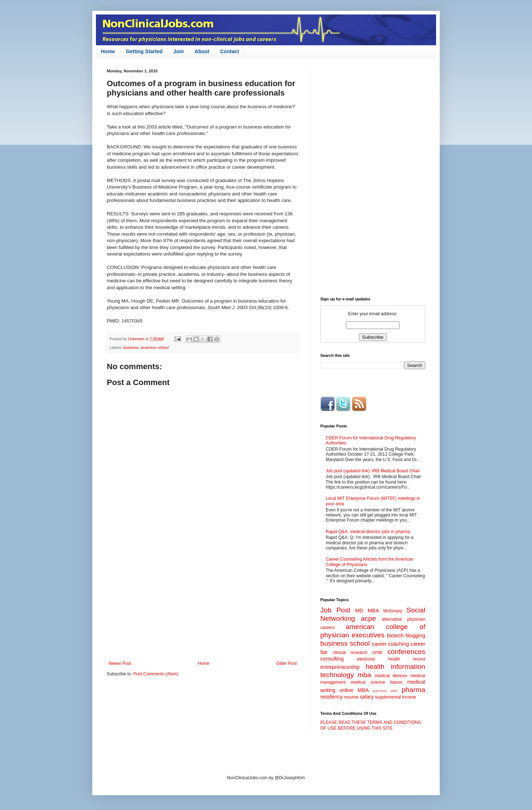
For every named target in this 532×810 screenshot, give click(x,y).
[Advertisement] (203, 601)
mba (364, 675)
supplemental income (395, 697)
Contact (229, 51)
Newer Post (120, 663)
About (202, 51)
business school (155, 347)
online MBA (354, 690)
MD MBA (367, 611)
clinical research (350, 653)
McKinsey (393, 611)
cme (377, 652)
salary (367, 697)
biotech (395, 636)
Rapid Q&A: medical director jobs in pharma (368, 532)
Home (108, 51)
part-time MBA (386, 691)
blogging (415, 636)
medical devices (391, 676)
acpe (368, 618)
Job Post (335, 610)
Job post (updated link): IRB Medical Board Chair (373, 471)
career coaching (390, 644)
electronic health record (391, 659)
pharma (413, 690)
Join (179, 51)
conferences (406, 652)
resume (351, 697)
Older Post (286, 663)
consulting (332, 659)
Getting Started (144, 51)
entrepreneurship (340, 667)
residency (332, 697)
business (131, 347)
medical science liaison (377, 682)
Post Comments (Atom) (156, 674)
